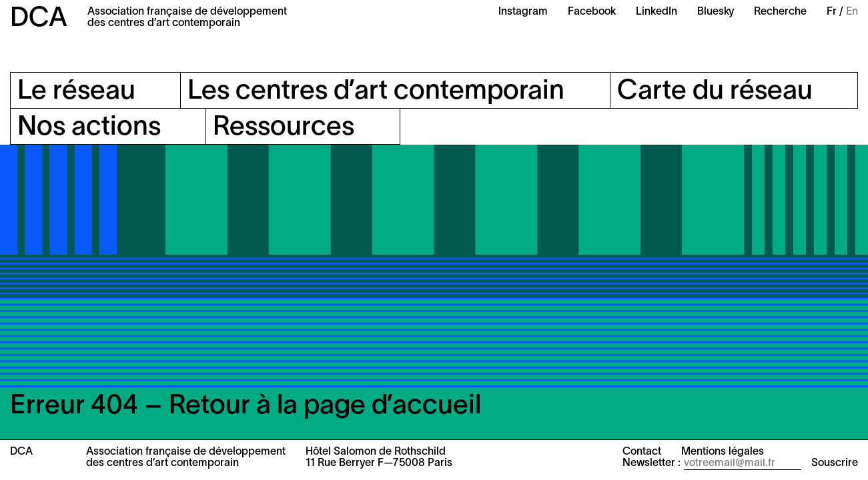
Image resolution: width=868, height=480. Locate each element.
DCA (39, 19)
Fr (832, 12)
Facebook (592, 12)
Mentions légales (723, 452)
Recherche (780, 12)
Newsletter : (652, 463)
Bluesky (716, 12)
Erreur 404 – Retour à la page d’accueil (246, 406)
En (852, 12)
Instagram (523, 12)
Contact (642, 452)
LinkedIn (657, 12)
